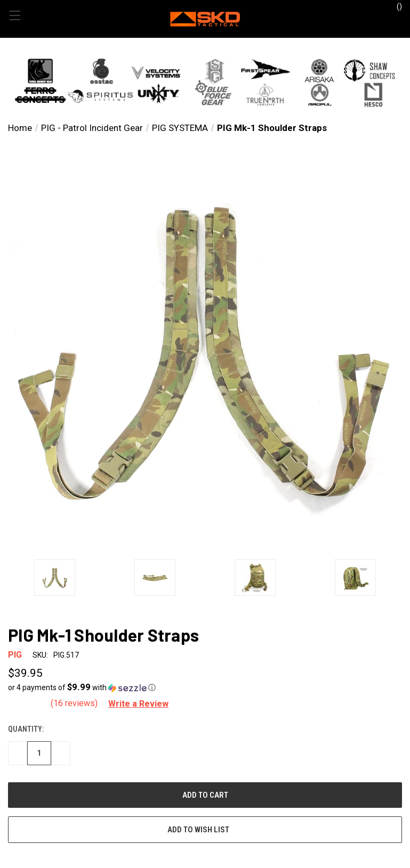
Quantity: (26, 729)
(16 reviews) (75, 703)
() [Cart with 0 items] (394, 6)
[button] (205, 82)
